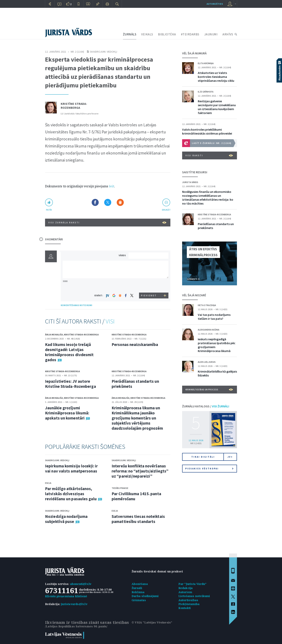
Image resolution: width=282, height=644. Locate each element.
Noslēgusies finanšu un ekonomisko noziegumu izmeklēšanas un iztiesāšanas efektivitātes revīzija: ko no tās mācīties (208, 198)
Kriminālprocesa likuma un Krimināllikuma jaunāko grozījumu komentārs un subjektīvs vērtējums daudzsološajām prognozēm (137, 418)
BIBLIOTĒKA (167, 34)
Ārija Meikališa (54, 335)
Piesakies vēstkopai (209, 469)
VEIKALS (147, 34)
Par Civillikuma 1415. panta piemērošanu (136, 496)
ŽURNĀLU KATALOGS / (206, 406)
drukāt (166, 210)
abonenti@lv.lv (81, 584)
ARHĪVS (228, 34)
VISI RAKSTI (209, 155)
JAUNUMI (211, 34)
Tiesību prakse (120, 488)
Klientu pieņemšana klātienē (66, 596)
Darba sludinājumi (145, 596)
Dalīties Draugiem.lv (120, 202)
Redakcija (186, 588)
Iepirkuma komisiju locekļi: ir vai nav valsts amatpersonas (71, 468)
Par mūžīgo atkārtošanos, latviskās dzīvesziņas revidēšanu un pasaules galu (71, 494)
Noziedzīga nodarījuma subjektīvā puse (66, 519)
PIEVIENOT (149, 296)
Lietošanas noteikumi (194, 596)
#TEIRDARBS (190, 34)
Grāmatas (139, 600)
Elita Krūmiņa (206, 63)
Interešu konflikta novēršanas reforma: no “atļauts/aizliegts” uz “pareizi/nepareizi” (140, 471)
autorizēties (215, 4)
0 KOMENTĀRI (54, 239)
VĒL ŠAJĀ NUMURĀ (194, 53)
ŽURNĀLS (130, 34)
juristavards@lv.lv (74, 604)
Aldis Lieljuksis (207, 362)
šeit (112, 186)
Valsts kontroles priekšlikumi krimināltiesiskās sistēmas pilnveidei (207, 131)
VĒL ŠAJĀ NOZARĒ (194, 295)
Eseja (48, 483)
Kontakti (185, 608)
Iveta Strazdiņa (207, 305)
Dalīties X (108, 202)
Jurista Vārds (190, 182)
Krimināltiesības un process (209, 390)
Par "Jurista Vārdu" (193, 584)
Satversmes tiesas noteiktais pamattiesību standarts (138, 519)
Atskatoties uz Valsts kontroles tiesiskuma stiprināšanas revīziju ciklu (216, 77)
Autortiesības (188, 600)
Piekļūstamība (189, 604)
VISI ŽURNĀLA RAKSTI (107, 223)
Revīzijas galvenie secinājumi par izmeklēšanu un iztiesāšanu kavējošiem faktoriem (217, 107)
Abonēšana (140, 584)
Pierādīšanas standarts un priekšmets (135, 384)
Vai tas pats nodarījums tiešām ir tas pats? (214, 317)
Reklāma (138, 592)
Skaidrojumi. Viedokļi (103, 52)
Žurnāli (137, 588)
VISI (110, 321)
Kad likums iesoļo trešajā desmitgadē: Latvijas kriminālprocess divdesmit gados (69, 352)
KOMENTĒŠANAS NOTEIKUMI (76, 305)
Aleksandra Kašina (209, 330)
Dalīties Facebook (95, 202)
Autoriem (185, 592)
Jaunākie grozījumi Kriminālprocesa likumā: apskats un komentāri (67, 413)
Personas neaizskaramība (135, 344)
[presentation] (149, 285)
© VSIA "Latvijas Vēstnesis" (152, 622)
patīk (49, 210)
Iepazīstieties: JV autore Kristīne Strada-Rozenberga (70, 384)
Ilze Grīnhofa (206, 92)
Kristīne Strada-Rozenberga (74, 106)
